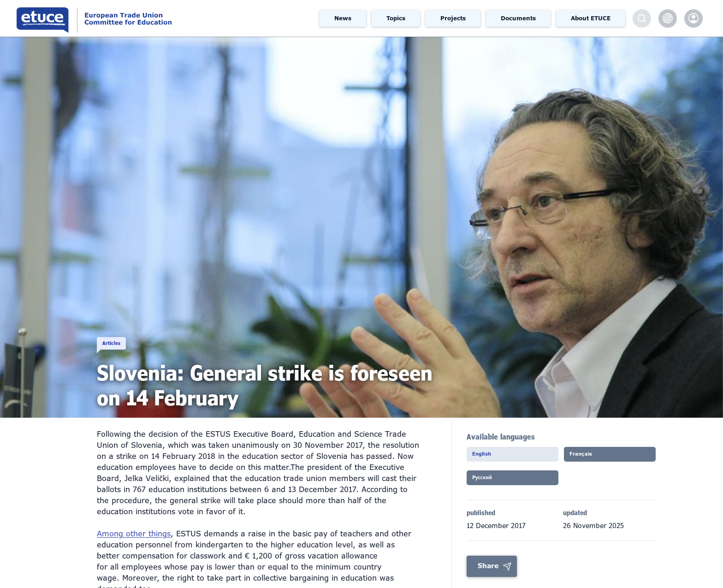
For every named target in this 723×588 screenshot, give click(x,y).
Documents (518, 18)
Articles (125, 333)
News (343, 18)
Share (488, 571)
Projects (453, 18)
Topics (396, 18)
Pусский (492, 483)
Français (590, 457)
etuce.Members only (693, 18)
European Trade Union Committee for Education (136, 18)
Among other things (134, 534)
